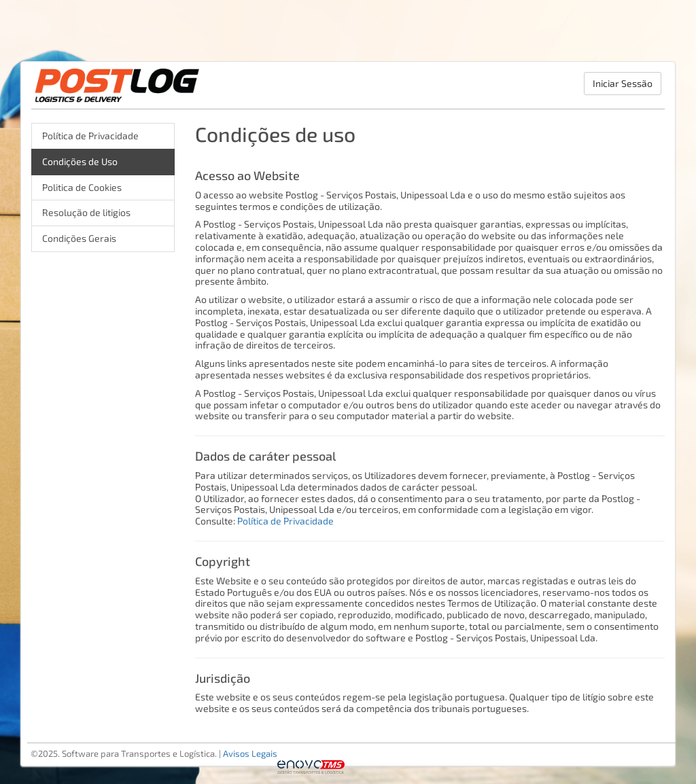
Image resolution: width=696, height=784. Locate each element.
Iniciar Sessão (623, 83)
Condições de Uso (80, 161)
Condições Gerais (79, 238)
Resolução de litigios (86, 212)
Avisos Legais (250, 753)
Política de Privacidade (90, 136)
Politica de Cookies (82, 187)
